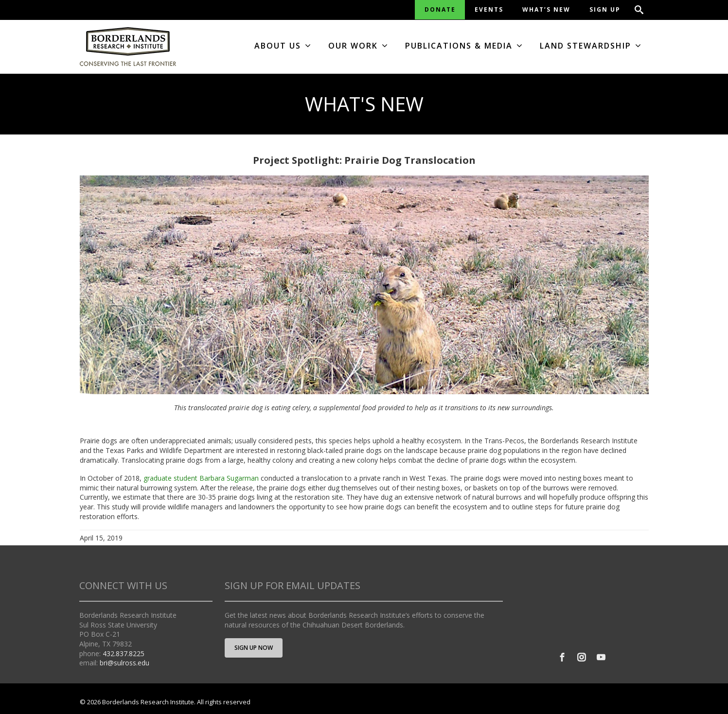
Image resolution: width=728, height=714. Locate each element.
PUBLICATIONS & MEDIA (464, 46)
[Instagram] (582, 657)
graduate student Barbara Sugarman (201, 478)
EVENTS (489, 9)
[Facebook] (562, 657)
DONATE (440, 9)
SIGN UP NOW (254, 648)
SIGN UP (605, 9)
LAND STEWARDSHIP (591, 46)
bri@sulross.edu (124, 663)
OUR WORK (358, 46)
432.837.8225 (124, 653)
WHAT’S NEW (546, 9)
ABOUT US (283, 46)
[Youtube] (601, 657)
